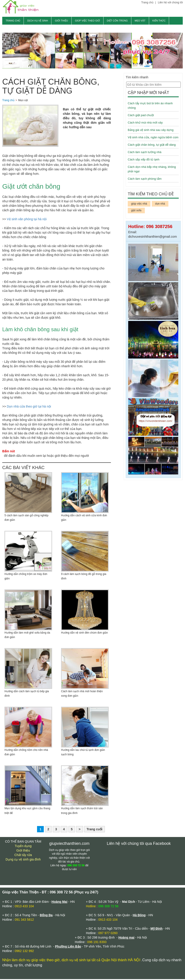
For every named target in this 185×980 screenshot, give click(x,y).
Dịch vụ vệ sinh (37, 21)
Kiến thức (159, 21)
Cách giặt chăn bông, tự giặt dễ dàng (152, 146)
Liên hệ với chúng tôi (170, 2)
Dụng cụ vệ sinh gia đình (23, 860)
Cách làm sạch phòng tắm (145, 180)
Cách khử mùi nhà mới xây (145, 123)
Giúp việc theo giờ (87, 21)
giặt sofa (136, 211)
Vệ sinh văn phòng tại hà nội (27, 220)
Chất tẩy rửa (23, 856)
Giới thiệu (61, 21)
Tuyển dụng (23, 847)
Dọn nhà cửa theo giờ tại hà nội (29, 407)
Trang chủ (148, 2)
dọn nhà (160, 205)
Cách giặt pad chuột (141, 116)
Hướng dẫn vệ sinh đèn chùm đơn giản (84, 633)
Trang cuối (95, 830)
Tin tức (11, 28)
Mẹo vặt (140, 21)
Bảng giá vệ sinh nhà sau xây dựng (151, 131)
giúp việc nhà (139, 205)
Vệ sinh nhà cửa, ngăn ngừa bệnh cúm (153, 138)
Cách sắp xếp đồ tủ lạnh (144, 160)
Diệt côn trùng (117, 21)
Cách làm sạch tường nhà (145, 153)
